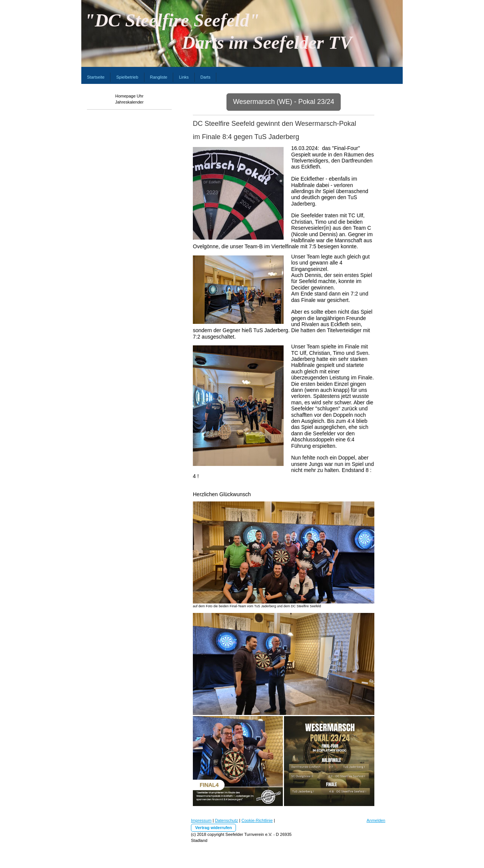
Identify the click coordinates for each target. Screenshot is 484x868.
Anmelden (376, 820)
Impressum (201, 820)
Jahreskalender (129, 102)
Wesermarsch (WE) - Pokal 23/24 (284, 102)
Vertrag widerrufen (213, 828)
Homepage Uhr (130, 96)
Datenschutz (226, 820)
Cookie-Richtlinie (257, 820)
